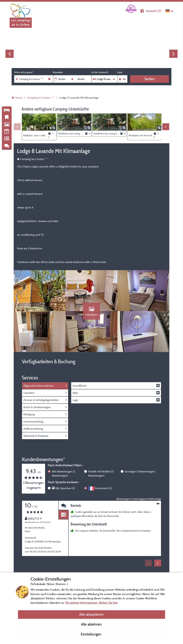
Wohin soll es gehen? (24, 72)
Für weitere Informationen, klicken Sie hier (91, 603)
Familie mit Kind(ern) (101, 473)
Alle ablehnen (91, 624)
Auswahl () (154, 11)
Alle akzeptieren (91, 614)
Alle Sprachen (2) (65, 488)
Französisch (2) (103, 488)
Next (173, 54)
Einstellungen (91, 634)
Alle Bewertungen (64, 473)
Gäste (120, 72)
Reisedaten (58, 72)
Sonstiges (140, 471)
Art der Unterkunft (100, 72)
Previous (10, 54)
